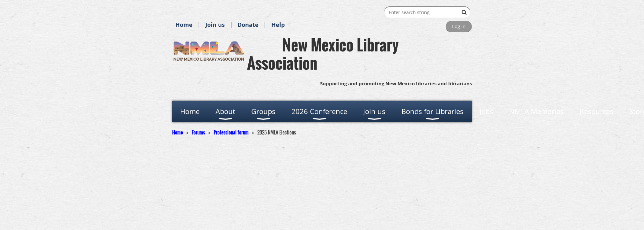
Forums (198, 132)
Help (278, 25)
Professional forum (231, 132)
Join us (215, 25)
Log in (459, 26)
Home (184, 25)
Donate (248, 25)
